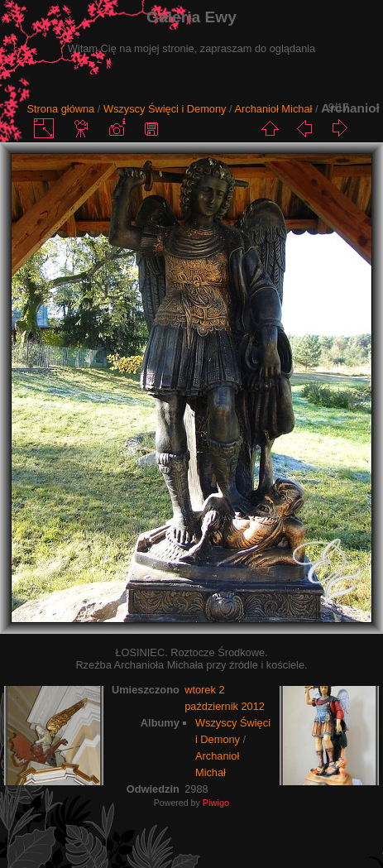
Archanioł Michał (273, 109)
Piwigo (216, 803)
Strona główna (60, 109)
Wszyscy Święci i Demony (165, 109)
